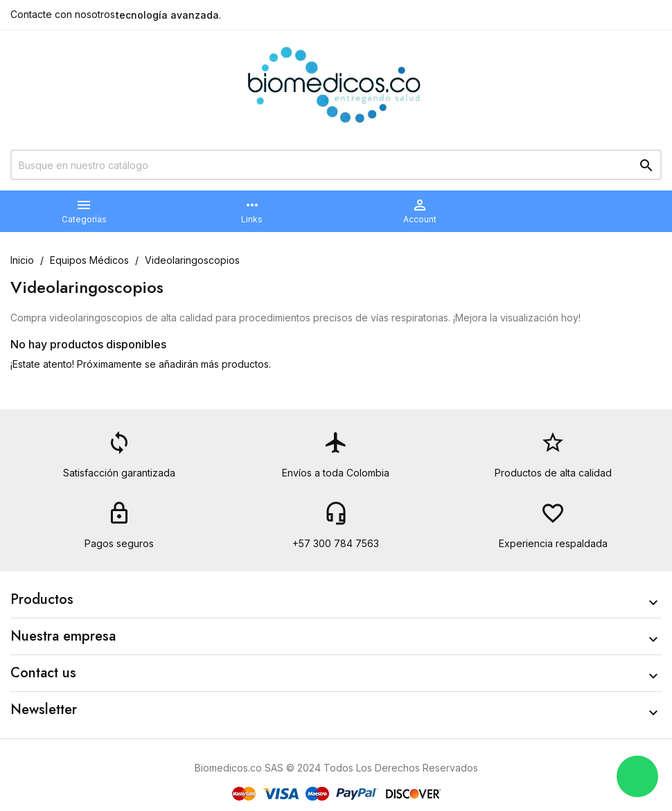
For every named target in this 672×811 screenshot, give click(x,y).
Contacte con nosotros (63, 14)
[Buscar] (336, 165)
